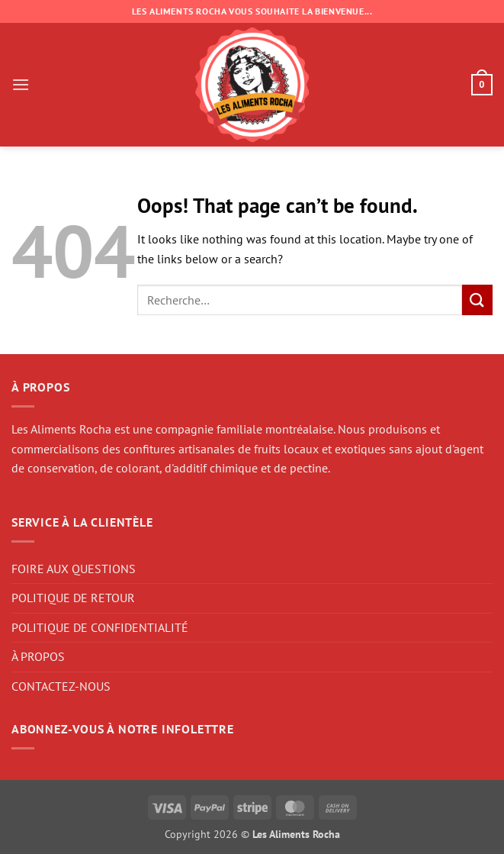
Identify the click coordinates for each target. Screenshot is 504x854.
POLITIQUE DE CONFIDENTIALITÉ (100, 627)
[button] (21, 84)
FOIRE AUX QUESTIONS (74, 569)
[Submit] (477, 300)
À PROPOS (38, 656)
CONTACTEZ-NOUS (61, 686)
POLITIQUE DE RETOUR (73, 598)
